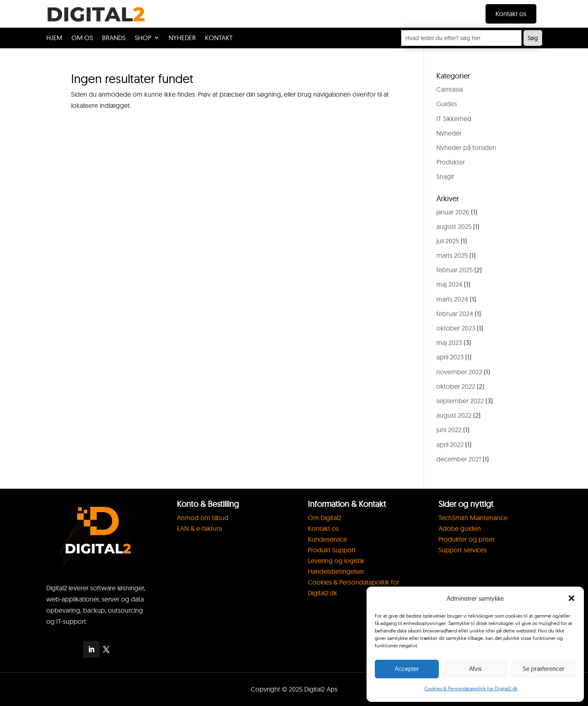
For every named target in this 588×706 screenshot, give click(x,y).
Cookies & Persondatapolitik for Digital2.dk (471, 688)
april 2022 (450, 445)
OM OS (82, 38)
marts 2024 (452, 299)
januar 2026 (453, 212)
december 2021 (459, 459)
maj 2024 (449, 284)
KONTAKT (219, 38)
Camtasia (450, 89)
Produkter (451, 162)
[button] (571, 598)
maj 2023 (449, 342)
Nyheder (449, 133)
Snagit (445, 176)
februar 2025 (455, 270)
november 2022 (459, 372)
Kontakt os (511, 14)
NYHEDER (182, 38)
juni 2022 (449, 430)
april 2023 (450, 357)
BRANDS (114, 38)
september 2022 (460, 401)
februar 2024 (455, 314)
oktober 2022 (456, 386)
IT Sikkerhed (454, 119)
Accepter (407, 669)
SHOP (143, 38)
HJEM (54, 38)
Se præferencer (544, 669)
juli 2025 (448, 241)
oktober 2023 (456, 328)
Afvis (475, 669)
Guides (447, 104)
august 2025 (454, 226)
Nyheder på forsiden (466, 147)
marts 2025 (452, 255)
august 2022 (454, 415)
